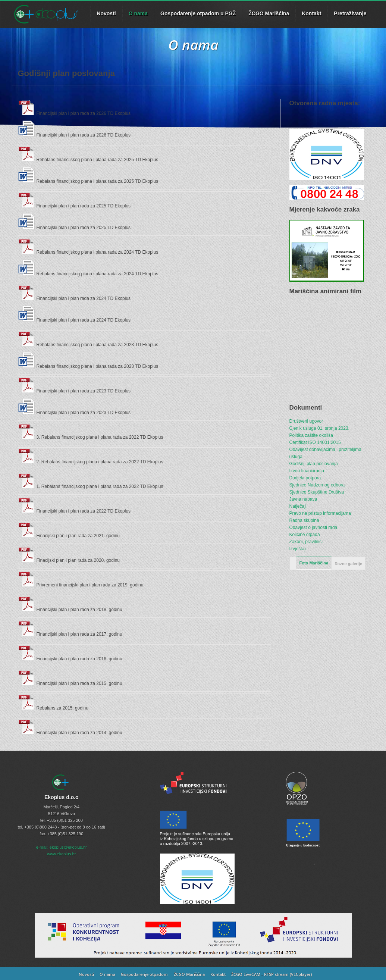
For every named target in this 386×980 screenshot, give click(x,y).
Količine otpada (305, 535)
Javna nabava (303, 499)
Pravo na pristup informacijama (320, 513)
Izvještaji (298, 549)
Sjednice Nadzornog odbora (317, 485)
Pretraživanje (350, 13)
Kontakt (311, 13)
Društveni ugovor (306, 421)
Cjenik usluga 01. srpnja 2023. (319, 428)
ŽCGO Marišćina (269, 13)
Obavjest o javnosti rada (313, 527)
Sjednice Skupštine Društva (317, 492)
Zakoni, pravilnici (306, 542)
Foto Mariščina (314, 563)
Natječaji (298, 506)
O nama (138, 13)
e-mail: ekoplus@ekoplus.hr (62, 847)
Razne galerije (348, 564)
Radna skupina (304, 520)
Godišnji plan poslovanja (314, 464)
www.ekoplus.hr (61, 854)
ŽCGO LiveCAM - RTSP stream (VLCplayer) (272, 974)
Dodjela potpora (305, 478)
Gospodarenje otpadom (144, 974)
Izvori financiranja (307, 471)
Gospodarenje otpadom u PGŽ (198, 13)
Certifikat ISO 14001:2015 (315, 442)
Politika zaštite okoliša (311, 435)
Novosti (86, 974)
